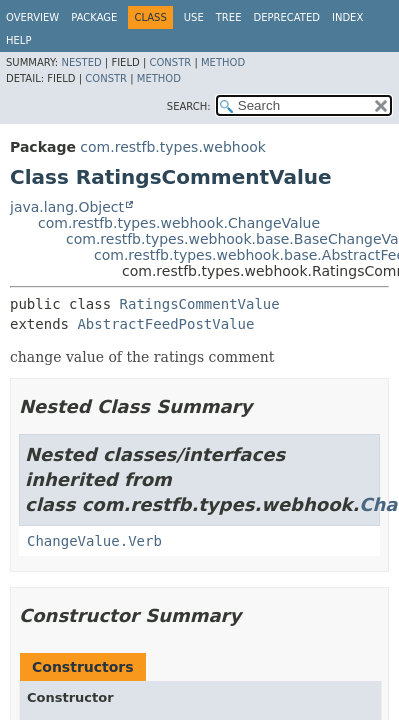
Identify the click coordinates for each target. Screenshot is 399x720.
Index (347, 17)
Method (223, 62)
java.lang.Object (67, 207)
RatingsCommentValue (200, 304)
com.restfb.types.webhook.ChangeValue (179, 223)
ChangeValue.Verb (94, 541)
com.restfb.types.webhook (173, 147)
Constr (170, 62)
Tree (229, 17)
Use (194, 17)
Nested (81, 62)
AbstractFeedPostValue (165, 324)
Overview (32, 17)
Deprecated (286, 17)
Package (94, 17)
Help (18, 40)
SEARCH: (189, 106)
